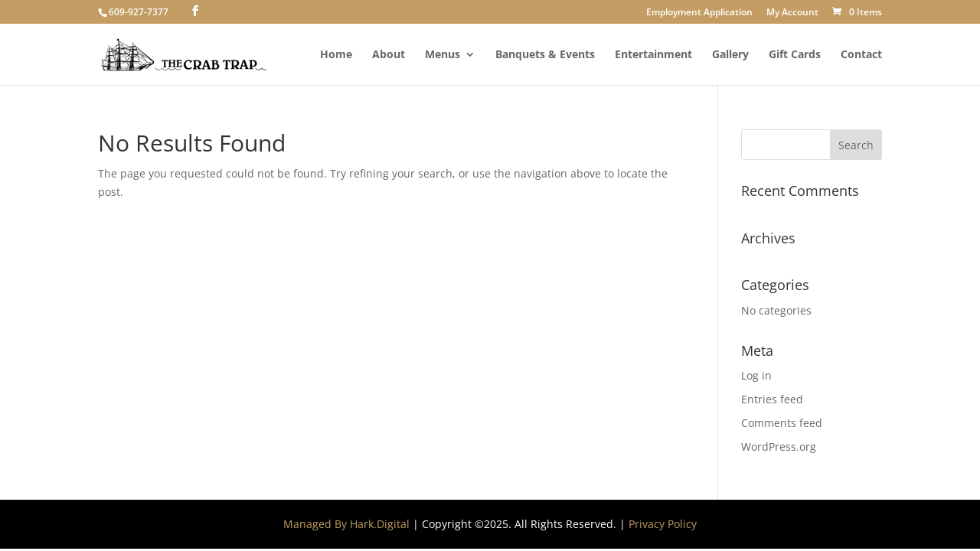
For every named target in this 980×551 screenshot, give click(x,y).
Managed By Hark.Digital (346, 524)
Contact (861, 55)
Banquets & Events (545, 55)
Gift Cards (795, 55)
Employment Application (699, 13)
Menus (443, 55)
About (389, 55)
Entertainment (653, 55)
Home (336, 55)
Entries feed (772, 399)
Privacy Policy (663, 524)
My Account (792, 13)
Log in (756, 375)
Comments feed (782, 423)
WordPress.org (779, 447)
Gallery (730, 55)
